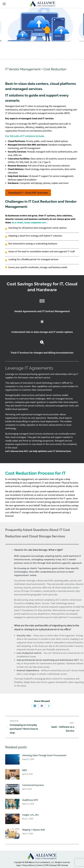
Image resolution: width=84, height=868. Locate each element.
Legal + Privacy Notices (25, 865)
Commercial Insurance (33, 785)
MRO (25, 770)
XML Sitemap (63, 865)
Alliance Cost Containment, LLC (41, 862)
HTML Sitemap (50, 865)
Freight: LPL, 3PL (30, 815)
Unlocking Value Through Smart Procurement (44, 755)
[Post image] (12, 759)
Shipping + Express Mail (33, 830)
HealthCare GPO (30, 800)
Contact (40, 865)
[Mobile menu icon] (4, 4)
